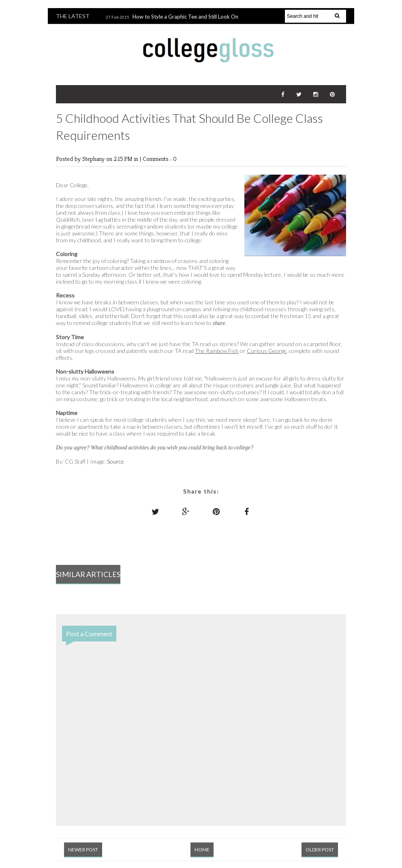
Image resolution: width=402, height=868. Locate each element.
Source (115, 461)
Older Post (320, 850)
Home (202, 850)
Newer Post (83, 850)
